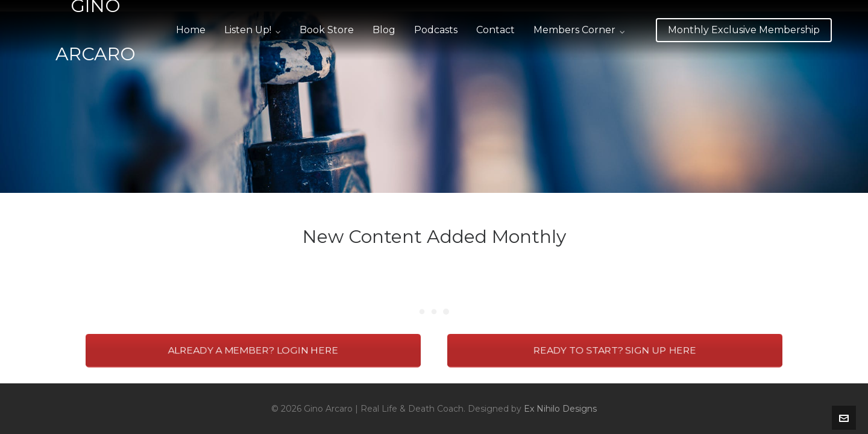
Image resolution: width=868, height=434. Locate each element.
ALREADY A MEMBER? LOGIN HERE (253, 351)
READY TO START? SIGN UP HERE (615, 351)
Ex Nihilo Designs (560, 409)
